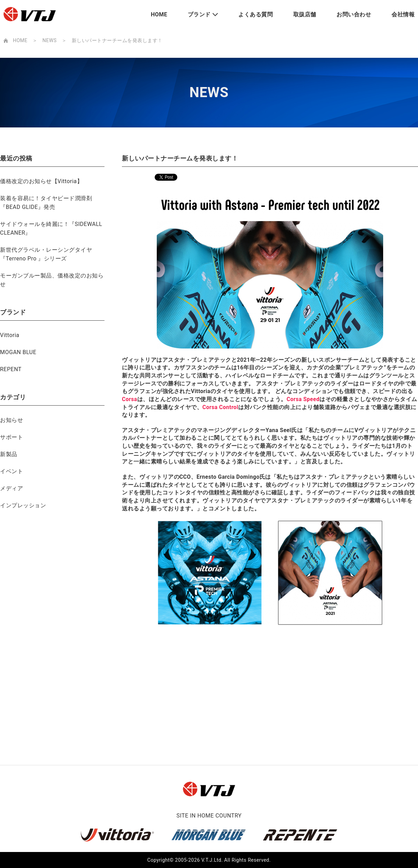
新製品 (9, 454)
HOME (159, 14)
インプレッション (23, 505)
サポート (11, 437)
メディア (11, 488)
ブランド (199, 14)
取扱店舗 (305, 14)
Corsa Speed (303, 399)
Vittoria (10, 335)
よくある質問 (256, 14)
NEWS (50, 40)
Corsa (130, 399)
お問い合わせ (354, 14)
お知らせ (11, 420)
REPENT (11, 369)
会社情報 (403, 14)
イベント (11, 471)
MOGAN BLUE (18, 352)
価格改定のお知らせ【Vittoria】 (41, 181)
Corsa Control (220, 407)
